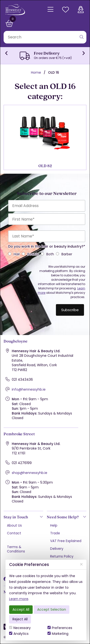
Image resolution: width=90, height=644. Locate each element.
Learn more (19, 599)
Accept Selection (52, 609)
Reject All (20, 619)
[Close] (81, 564)
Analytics (19, 634)
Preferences (60, 628)
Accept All (21, 609)
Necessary (20, 628)
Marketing (58, 634)
